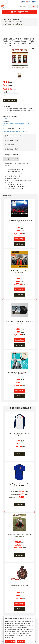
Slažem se (21, 642)
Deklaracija (9, 145)
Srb (23, 1)
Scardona (25, 131)
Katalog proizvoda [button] (19, 12)
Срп (35, 1)
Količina (6, 92)
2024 (5, 118)
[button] (2, 298)
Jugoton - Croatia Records (12, 131)
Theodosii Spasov (20, 124)
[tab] (19, 136)
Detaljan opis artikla (12, 155)
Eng (29, 1)
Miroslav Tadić (8, 124)
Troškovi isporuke (12, 140)
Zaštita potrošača (11, 149)
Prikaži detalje (10, 642)
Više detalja (19, 244)
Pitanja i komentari (11, 159)
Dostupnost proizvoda (13, 136)
